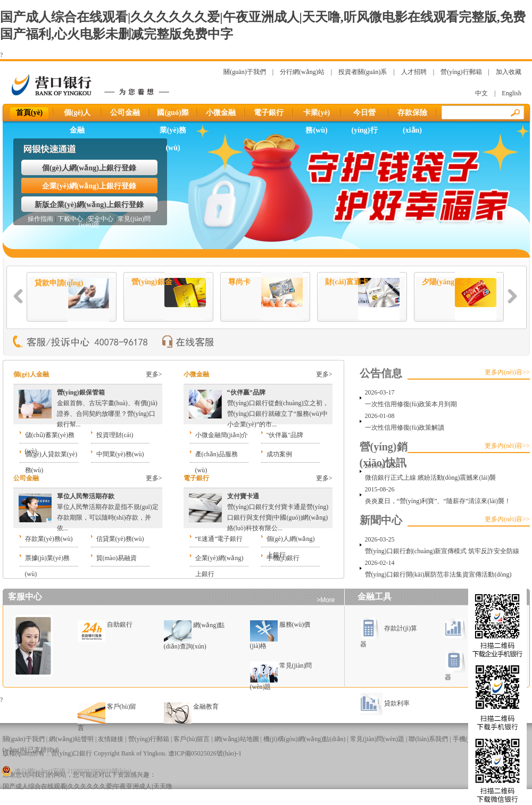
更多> (154, 374)
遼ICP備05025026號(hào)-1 (205, 753)
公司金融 (125, 113)
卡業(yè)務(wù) (317, 115)
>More (326, 600)
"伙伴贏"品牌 (285, 435)
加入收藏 (509, 72)
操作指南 (40, 219)
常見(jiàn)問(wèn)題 (377, 739)
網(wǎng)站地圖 (237, 739)
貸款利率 (385, 703)
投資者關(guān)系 (363, 72)
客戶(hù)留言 (192, 739)
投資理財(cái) (115, 435)
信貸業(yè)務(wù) (120, 539)
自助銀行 (120, 625)
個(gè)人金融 (77, 115)
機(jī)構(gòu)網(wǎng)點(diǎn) (305, 739)
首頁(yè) (29, 113)
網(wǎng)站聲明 (71, 739)
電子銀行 (269, 113)
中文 (481, 93)
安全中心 (101, 219)
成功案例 (279, 454)
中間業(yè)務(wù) (120, 454)
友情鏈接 (111, 739)
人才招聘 (414, 72)
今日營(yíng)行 (365, 115)
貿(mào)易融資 (117, 558)
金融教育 (206, 707)
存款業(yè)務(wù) (49, 539)
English (512, 93)
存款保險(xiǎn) (412, 115)
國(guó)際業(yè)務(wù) (173, 115)
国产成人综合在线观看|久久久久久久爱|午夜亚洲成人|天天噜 (88, 786)
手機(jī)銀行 (283, 558)
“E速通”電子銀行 (219, 539)
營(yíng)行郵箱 (461, 72)
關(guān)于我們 (244, 72)
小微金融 (221, 113)
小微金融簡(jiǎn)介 (222, 435)
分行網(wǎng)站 (302, 72)
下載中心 (70, 219)
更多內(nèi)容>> (507, 372)
